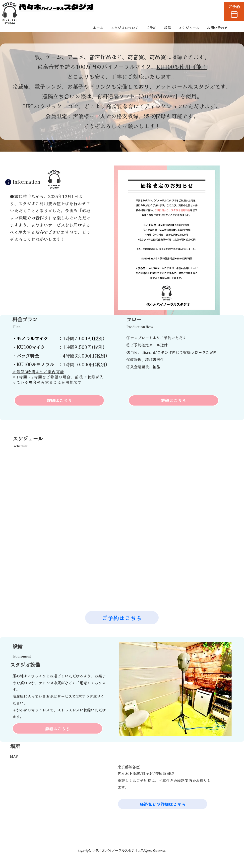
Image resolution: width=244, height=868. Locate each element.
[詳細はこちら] (59, 400)
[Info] (8, 182)
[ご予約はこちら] (122, 618)
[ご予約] (234, 12)
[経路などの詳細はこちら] (163, 804)
